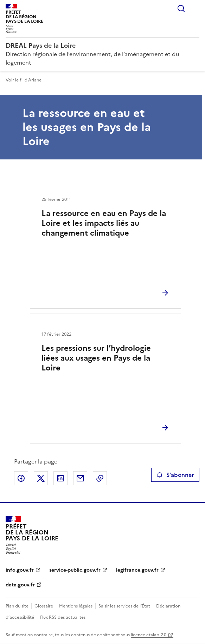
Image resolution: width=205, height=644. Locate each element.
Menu (195, 8)
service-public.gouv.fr (75, 570)
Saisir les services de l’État (124, 606)
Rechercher (181, 8)
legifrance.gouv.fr (137, 570)
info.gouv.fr (20, 570)
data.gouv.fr (20, 585)
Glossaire (44, 606)
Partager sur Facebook (21, 478)
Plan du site (17, 606)
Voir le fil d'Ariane (24, 80)
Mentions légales (76, 606)
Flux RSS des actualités (63, 617)
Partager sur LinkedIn (60, 478)
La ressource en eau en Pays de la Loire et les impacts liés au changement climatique (104, 223)
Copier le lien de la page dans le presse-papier (100, 478)
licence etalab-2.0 (149, 635)
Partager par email (80, 478)
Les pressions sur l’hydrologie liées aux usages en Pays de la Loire (96, 358)
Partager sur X (41, 478)
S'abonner (175, 475)
